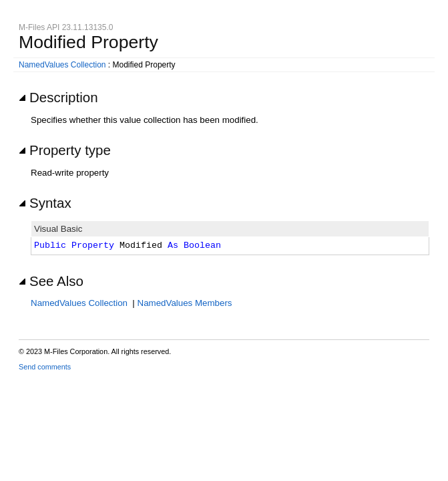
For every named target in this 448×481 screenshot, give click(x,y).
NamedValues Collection (62, 65)
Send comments (45, 367)
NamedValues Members (185, 303)
